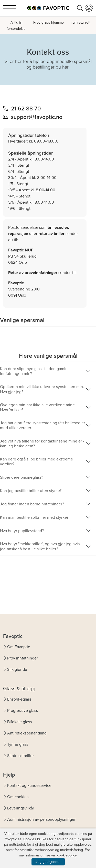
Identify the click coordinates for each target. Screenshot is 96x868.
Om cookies (18, 797)
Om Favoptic (19, 647)
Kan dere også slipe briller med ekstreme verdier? (36, 461)
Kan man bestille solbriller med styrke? (34, 517)
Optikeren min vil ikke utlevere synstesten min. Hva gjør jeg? (42, 389)
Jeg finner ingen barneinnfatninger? (32, 504)
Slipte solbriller (20, 756)
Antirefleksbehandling (27, 733)
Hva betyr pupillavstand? (22, 531)
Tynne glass (18, 744)
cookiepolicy (67, 855)
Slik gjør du (17, 669)
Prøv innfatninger (23, 658)
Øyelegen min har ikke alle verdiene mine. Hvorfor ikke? (38, 407)
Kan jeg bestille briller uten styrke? (31, 491)
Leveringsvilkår (21, 808)
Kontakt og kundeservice (29, 785)
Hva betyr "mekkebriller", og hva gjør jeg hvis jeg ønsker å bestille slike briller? (40, 546)
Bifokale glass (19, 722)
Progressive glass (23, 710)
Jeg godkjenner (48, 862)
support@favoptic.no (37, 117)
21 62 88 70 (26, 108)
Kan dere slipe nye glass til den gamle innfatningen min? (34, 371)
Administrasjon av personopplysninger (41, 819)
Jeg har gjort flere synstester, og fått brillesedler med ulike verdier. (42, 425)
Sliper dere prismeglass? (22, 477)
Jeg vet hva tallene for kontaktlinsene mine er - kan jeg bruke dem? (42, 444)
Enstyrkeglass (19, 699)
